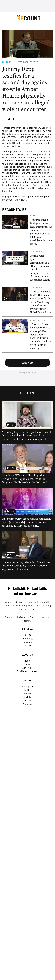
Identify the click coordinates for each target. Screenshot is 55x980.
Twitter (27, 690)
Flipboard (27, 704)
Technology (27, 638)
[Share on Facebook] (13, 120)
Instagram (27, 686)
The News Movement (40, 617)
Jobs (27, 664)
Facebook (28, 693)
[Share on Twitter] (9, 120)
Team (28, 661)
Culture (7, 62)
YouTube (27, 697)
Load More (27, 363)
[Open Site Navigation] (5, 18)
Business (27, 642)
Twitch (27, 701)
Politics (28, 635)
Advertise (27, 668)
